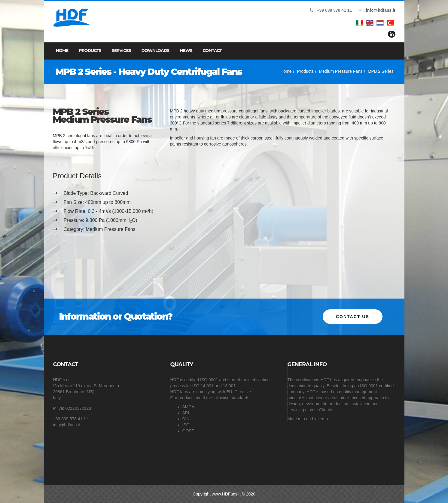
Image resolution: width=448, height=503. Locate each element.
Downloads (155, 51)
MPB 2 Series (381, 71)
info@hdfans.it (381, 10)
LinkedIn (320, 419)
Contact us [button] (353, 317)
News (186, 51)
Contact (212, 51)
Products (90, 51)
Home (62, 51)
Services (121, 51)
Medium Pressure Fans (341, 71)
